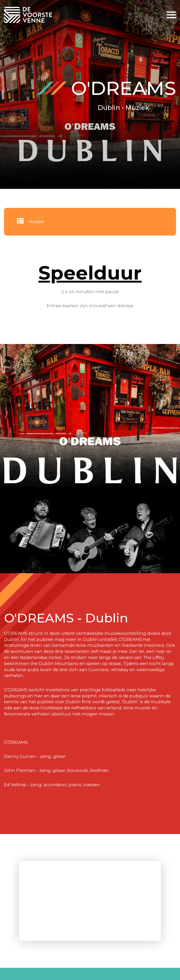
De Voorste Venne (29, 15)
